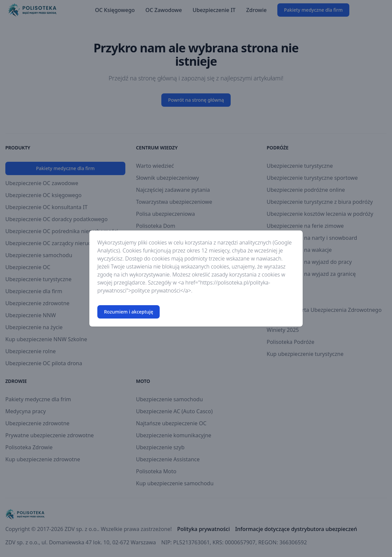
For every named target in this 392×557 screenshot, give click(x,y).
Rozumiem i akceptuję (128, 312)
